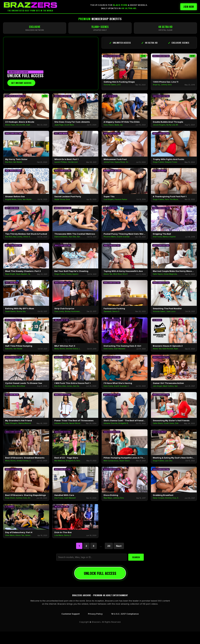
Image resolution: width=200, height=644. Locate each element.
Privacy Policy (95, 614)
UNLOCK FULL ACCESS (100, 573)
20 (109, 546)
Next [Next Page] (119, 546)
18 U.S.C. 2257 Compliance (125, 614)
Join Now (189, 7)
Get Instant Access (21, 83)
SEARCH (136, 557)
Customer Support (70, 614)
